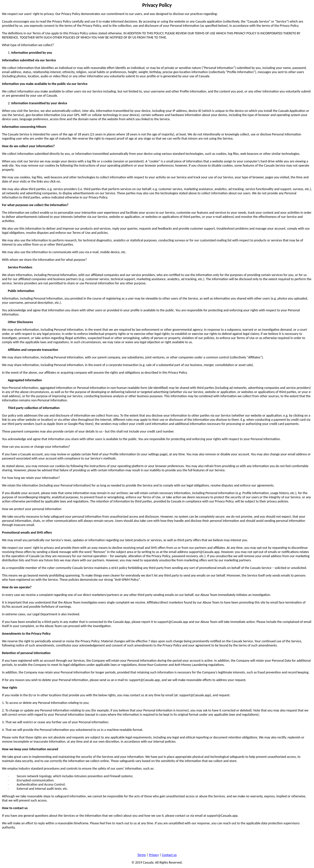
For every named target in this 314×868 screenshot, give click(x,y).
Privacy (154, 855)
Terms (142, 855)
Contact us (169, 855)
